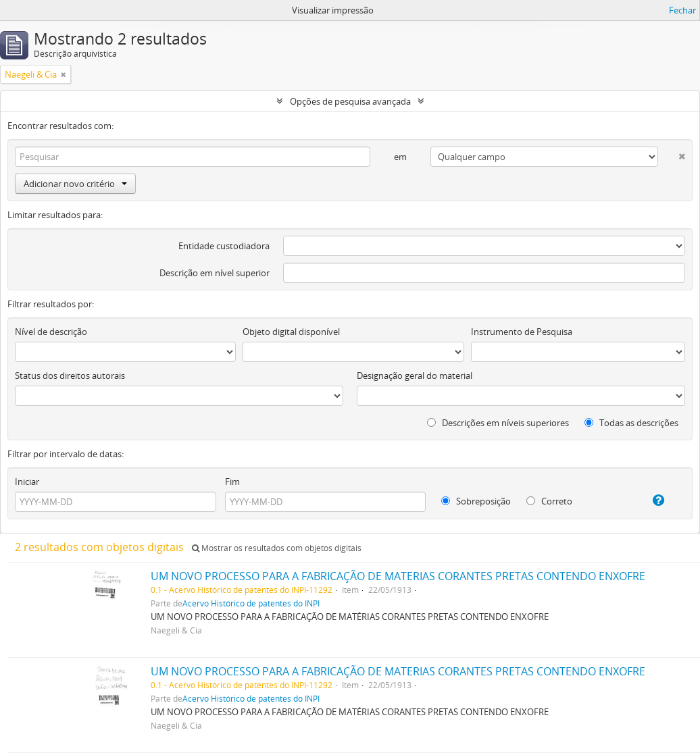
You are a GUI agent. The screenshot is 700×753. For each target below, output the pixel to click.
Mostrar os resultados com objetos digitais (277, 548)
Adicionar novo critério (75, 184)
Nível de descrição (51, 332)
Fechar (682, 10)
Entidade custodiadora (224, 246)
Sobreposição (476, 501)
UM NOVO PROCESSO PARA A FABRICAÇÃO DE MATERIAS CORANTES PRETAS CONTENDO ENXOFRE (398, 576)
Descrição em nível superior (215, 273)
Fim (232, 482)
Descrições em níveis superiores (498, 423)
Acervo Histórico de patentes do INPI (251, 603)
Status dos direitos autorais (70, 375)
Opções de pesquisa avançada (350, 101)
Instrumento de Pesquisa (522, 332)
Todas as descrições (631, 423)
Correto (549, 501)
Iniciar (27, 482)
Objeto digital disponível (291, 332)
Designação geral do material (415, 375)
